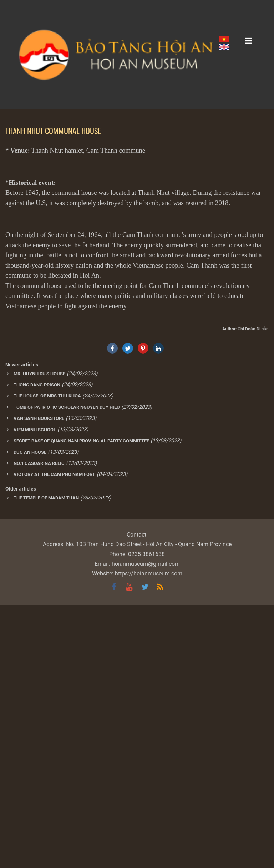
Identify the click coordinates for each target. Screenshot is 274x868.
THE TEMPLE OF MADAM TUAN (46, 761)
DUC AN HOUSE (30, 715)
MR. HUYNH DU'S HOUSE (39, 637)
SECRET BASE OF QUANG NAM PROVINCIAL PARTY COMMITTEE (81, 704)
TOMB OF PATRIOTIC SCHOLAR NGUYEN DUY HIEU (67, 670)
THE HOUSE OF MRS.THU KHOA (47, 659)
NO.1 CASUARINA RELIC (39, 726)
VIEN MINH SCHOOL (35, 693)
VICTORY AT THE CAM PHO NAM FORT (54, 737)
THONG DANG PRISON (37, 648)
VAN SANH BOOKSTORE (39, 681)
